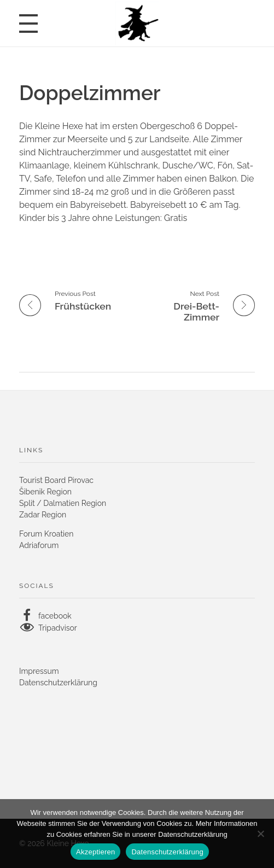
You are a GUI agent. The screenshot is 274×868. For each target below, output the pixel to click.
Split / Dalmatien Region (63, 503)
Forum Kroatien (46, 534)
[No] (260, 834)
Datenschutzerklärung (58, 683)
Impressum (39, 671)
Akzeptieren (95, 852)
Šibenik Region (45, 492)
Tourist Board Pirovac (56, 480)
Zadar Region (43, 515)
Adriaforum (39, 545)
